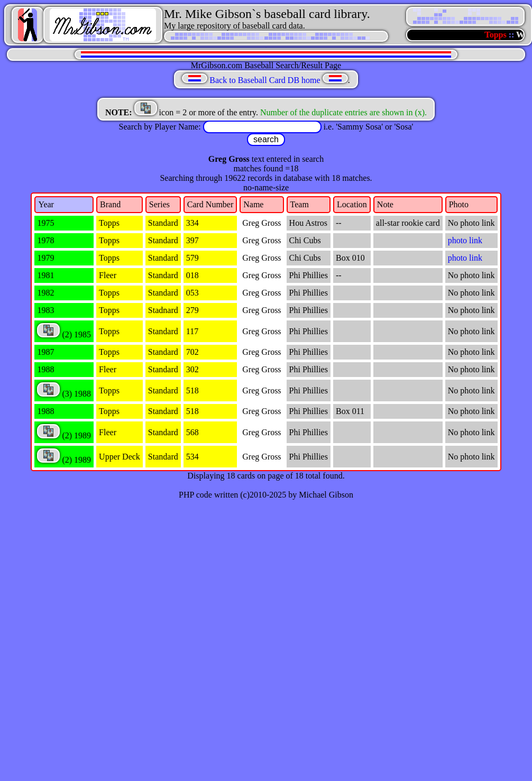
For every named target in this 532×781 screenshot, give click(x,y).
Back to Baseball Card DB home (265, 80)
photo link (465, 240)
